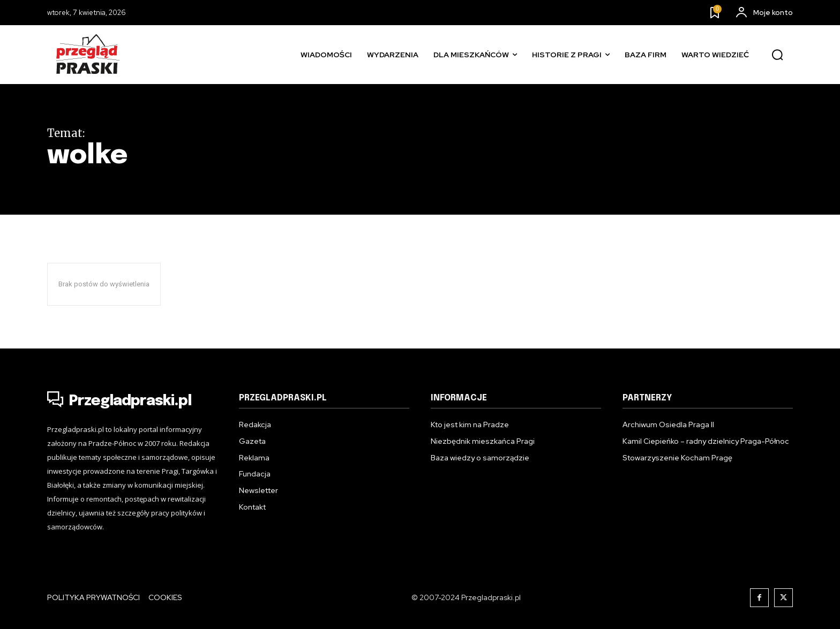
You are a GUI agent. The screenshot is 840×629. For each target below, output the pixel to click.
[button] (777, 55)
